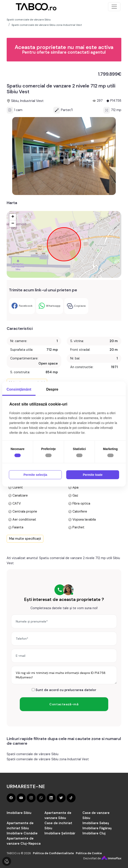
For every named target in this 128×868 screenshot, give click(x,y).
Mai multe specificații (25, 539)
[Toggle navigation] (114, 7)
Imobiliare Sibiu (19, 813)
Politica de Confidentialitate (53, 853)
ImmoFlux (111, 858)
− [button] (13, 224)
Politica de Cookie (89, 853)
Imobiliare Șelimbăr (60, 833)
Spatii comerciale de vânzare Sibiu (33, 754)
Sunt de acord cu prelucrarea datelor (64, 690)
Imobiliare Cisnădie (22, 833)
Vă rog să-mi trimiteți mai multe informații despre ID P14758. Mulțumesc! (64, 675)
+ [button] (13, 217)
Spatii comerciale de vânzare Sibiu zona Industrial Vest (48, 759)
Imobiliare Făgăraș (97, 828)
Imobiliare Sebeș (96, 823)
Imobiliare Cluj (94, 833)
